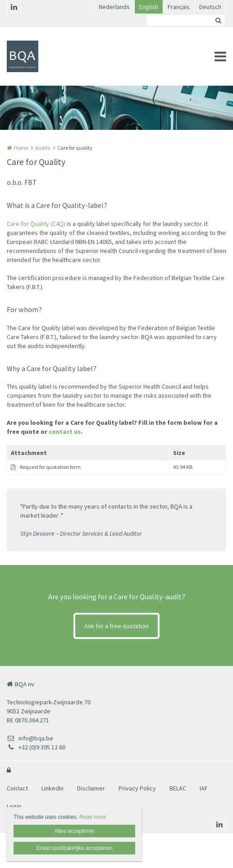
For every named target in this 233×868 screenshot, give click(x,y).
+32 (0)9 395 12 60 (36, 747)
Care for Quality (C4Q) (36, 224)
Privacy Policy (137, 788)
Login (14, 806)
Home (21, 148)
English (149, 7)
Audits (43, 148)
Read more (93, 817)
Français (179, 7)
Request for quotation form (50, 467)
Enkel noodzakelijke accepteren (75, 848)
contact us (65, 432)
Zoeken (218, 20)
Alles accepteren (75, 831)
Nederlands (114, 7)
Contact (17, 788)
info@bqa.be (30, 738)
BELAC (178, 788)
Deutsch (210, 7)
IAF (204, 788)
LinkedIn (53, 788)
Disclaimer (91, 788)
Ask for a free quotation (116, 626)
